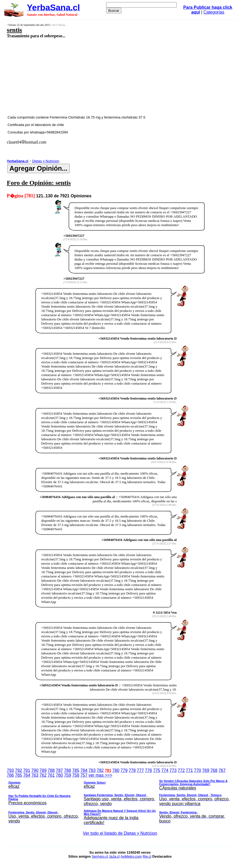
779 (124, 770)
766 (11, 775)
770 (198, 770)
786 (67, 770)
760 (59, 775)
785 (76, 770)
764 (27, 775)
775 (157, 770)
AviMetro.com (131, 856)
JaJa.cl (114, 856)
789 (43, 770)
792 (18, 770)
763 (35, 775)
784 (84, 770)
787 (59, 770)
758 (76, 775)
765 (18, 775)
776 (149, 770)
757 (84, 775)
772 (181, 770)
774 (165, 770)
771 (189, 770)
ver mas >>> (120, 800)
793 (11, 770)
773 (173, 770)
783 (92, 770)
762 (43, 775)
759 (67, 775)
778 (132, 770)
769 (206, 770)
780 (116, 770)
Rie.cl (147, 856)
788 (51, 770)
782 (100, 770)
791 (27, 770)
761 (51, 775)
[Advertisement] (101, 76)
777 (140, 770)
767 (222, 770)
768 (214, 770)
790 (35, 770)
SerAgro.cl (100, 856)
